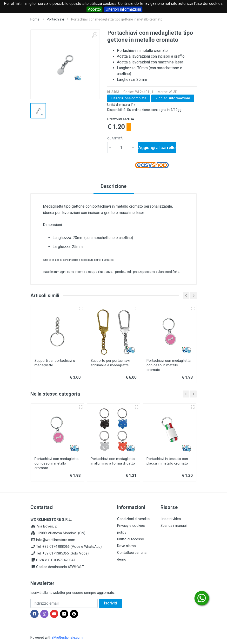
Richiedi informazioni (173, 98)
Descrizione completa (129, 98)
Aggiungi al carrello (157, 147)
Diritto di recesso (131, 539)
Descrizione (114, 186)
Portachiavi (55, 19)
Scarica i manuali (174, 526)
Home (35, 19)
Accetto (94, 9)
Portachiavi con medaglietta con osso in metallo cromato (169, 365)
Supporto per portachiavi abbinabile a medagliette (110, 363)
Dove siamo (127, 546)
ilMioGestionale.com (67, 637)
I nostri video (171, 519)
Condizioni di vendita (133, 519)
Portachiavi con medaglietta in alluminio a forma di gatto (113, 461)
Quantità (115, 138)
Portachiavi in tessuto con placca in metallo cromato (167, 461)
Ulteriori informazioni (123, 9)
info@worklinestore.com (56, 540)
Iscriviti (110, 603)
